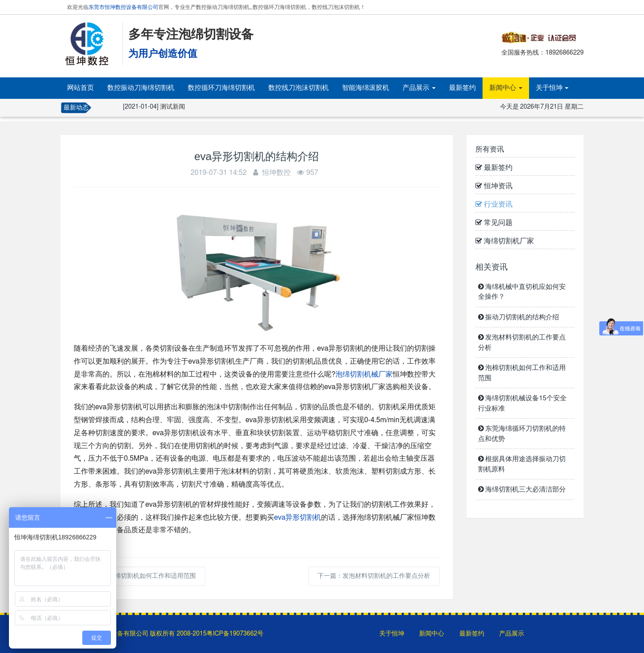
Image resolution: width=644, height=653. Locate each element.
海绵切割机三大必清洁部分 (522, 490)
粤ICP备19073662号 (235, 634)
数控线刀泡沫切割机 (299, 88)
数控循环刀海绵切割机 (221, 88)
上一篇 (140, 576)
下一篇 (374, 576)
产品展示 (419, 88)
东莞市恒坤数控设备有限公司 (123, 7)
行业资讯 (494, 204)
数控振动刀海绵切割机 (141, 88)
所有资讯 (490, 149)
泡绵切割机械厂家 (364, 374)
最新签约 (462, 88)
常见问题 (494, 223)
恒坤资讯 (494, 186)
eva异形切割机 (298, 517)
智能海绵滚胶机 (366, 88)
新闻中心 (506, 88)
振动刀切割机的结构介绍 (519, 317)
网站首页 (80, 88)
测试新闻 (173, 107)
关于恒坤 (552, 88)
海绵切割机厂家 (505, 241)
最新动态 (76, 108)
